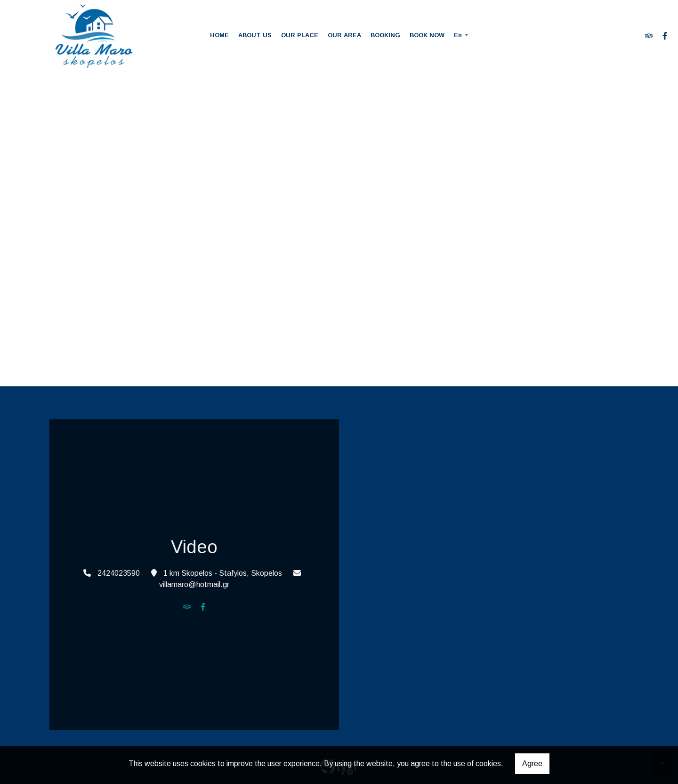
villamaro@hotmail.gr (194, 584)
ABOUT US (255, 35)
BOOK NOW (427, 35)
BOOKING (385, 35)
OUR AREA (344, 35)
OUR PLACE (300, 35)
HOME (219, 35)
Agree (532, 764)
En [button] (459, 35)
